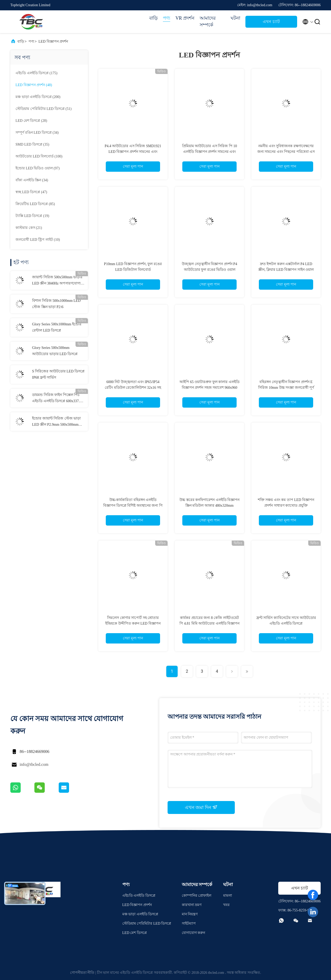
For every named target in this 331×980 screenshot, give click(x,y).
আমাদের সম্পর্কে (208, 21)
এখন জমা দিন (201, 807)
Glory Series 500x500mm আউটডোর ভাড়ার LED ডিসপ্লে (55, 351)
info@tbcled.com (34, 764)
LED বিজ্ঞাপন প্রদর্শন (53, 42)
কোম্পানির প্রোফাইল (197, 896)
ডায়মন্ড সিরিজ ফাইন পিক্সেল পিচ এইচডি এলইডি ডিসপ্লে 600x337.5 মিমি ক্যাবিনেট (57, 399)
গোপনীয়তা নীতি (82, 973)
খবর (226, 905)
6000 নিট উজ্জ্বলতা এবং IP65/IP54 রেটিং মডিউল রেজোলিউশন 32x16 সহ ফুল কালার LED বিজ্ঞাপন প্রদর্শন (133, 388)
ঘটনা (235, 18)
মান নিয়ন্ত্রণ (190, 914)
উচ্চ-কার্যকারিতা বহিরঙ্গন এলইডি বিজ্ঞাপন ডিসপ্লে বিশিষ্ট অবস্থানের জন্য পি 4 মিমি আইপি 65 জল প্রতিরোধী (133, 506)
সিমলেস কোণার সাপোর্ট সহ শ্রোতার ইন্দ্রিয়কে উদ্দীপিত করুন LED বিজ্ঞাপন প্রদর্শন (133, 623)
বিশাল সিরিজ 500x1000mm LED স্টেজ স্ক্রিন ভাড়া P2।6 (56, 304)
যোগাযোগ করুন (194, 933)
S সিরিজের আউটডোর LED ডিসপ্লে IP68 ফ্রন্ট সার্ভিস (58, 374)
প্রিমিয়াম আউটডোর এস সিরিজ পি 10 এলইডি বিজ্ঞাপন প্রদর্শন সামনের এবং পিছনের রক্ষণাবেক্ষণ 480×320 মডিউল (210, 152)
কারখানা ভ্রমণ (192, 905)
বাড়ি (153, 18)
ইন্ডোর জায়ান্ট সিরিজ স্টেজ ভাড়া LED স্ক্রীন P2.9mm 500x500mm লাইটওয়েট (56, 422)
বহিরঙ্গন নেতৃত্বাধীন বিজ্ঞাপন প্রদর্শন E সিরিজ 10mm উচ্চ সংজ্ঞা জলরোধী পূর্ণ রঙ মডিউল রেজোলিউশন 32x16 (286, 388)
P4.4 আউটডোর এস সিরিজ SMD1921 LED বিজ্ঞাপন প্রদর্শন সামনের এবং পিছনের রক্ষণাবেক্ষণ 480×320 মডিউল (133, 152)
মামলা (228, 896)
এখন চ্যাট (271, 22)
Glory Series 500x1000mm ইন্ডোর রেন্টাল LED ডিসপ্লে (57, 327)
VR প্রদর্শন (185, 18)
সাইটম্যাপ (189, 923)
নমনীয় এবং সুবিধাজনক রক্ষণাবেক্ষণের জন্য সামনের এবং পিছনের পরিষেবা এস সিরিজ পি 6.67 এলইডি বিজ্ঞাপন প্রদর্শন (286, 152)
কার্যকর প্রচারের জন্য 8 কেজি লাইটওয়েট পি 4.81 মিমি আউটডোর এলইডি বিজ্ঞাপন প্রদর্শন (209, 623)
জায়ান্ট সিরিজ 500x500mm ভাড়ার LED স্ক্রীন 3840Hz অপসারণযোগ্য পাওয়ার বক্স (57, 281)
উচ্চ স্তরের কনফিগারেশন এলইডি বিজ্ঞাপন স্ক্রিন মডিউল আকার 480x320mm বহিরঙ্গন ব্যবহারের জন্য (209, 506)
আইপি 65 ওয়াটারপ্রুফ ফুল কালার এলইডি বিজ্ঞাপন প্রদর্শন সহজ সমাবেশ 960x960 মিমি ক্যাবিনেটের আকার (209, 388)
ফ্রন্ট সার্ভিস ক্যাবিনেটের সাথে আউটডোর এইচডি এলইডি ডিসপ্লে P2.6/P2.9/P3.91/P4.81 (286, 623)
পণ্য (167, 18)
